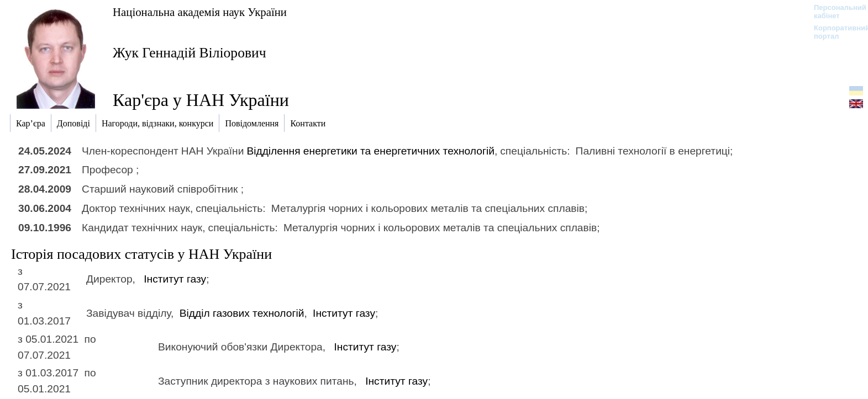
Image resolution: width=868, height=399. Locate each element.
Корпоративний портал (835, 32)
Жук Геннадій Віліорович (190, 53)
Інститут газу (175, 279)
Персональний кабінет (835, 12)
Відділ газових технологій (242, 313)
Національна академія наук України (200, 12)
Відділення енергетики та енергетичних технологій (370, 151)
